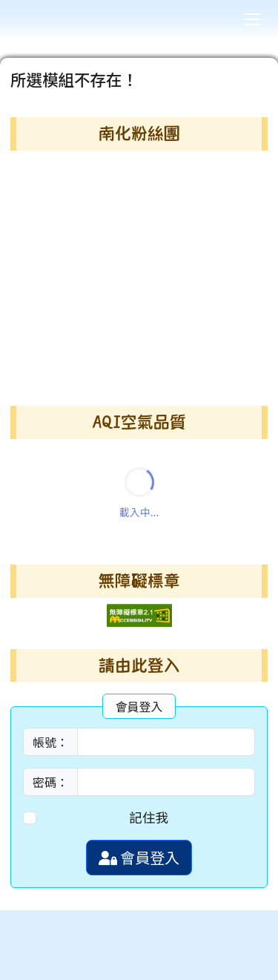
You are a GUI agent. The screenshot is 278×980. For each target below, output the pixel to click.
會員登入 (139, 857)
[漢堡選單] (252, 19)
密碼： (50, 782)
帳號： (50, 742)
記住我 (149, 817)
